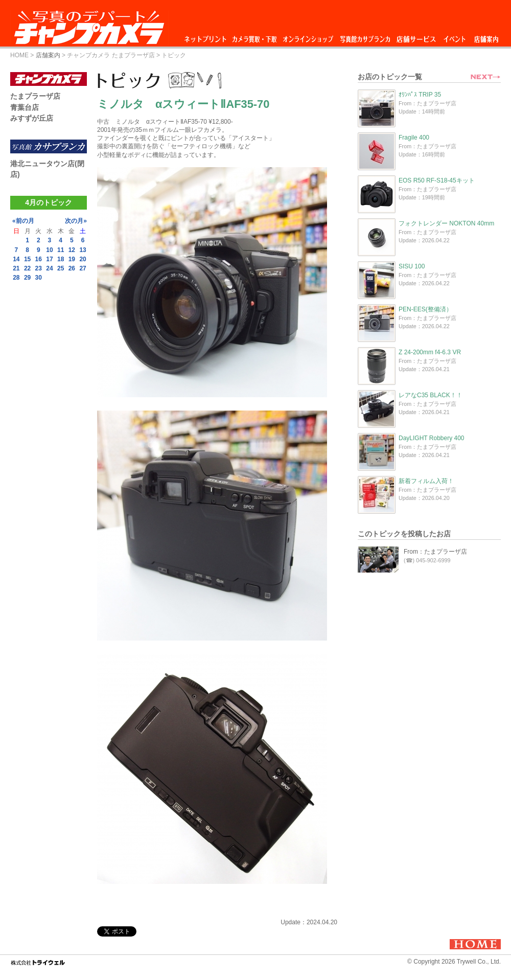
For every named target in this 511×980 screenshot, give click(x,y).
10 (49, 250)
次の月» (76, 221)
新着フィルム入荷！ (426, 481)
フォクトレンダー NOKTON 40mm (446, 223)
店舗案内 (486, 37)
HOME (19, 55)
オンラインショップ (307, 37)
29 (27, 278)
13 (83, 250)
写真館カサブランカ (365, 37)
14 (16, 259)
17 (49, 259)
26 (72, 268)
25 (61, 268)
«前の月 (23, 221)
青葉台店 (25, 107)
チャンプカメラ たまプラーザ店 (111, 55)
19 (72, 259)
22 (27, 268)
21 (16, 268)
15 (27, 259)
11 (61, 250)
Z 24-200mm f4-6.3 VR (430, 352)
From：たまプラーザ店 (435, 552)
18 (61, 259)
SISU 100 (412, 266)
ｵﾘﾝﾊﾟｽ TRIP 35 (420, 95)
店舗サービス (416, 37)
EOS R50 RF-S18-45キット (437, 180)
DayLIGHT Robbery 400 (432, 438)
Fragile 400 (414, 138)
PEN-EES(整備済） (425, 309)
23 (39, 268)
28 (16, 278)
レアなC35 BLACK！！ (431, 395)
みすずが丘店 (32, 118)
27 (83, 268)
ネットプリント (207, 37)
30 (39, 278)
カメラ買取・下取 (255, 37)
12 (72, 250)
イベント (455, 37)
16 (39, 259)
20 (83, 259)
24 (49, 268)
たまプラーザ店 (35, 96)
